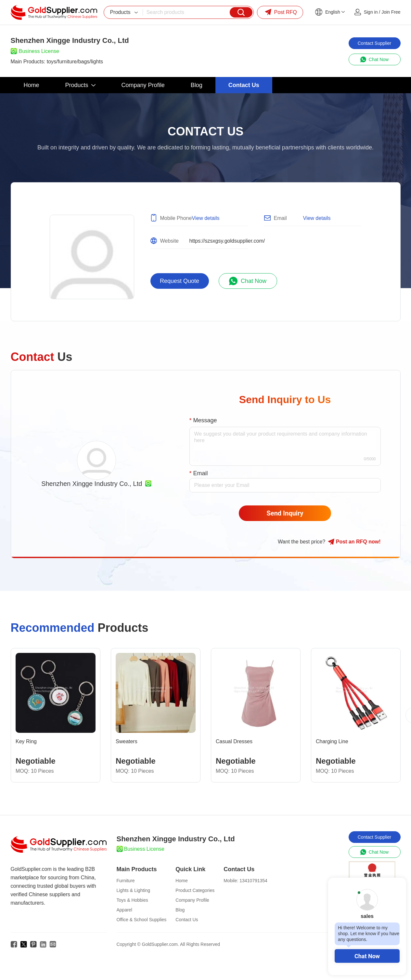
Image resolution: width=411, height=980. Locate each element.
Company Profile (192, 900)
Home (181, 881)
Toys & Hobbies (132, 900)
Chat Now (367, 956)
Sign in (371, 12)
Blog (180, 910)
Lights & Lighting (134, 890)
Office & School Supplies (142, 920)
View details (205, 218)
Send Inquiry (285, 513)
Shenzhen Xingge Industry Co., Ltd (92, 484)
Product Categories (195, 890)
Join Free (391, 12)
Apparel (124, 910)
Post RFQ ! (354, 542)
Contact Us (187, 920)
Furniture (126, 881)
